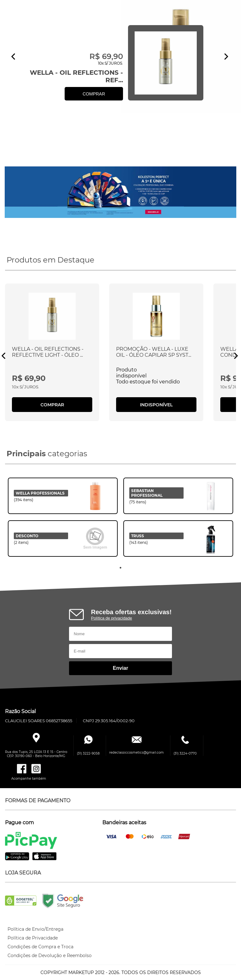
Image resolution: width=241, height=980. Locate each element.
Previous (13, 57)
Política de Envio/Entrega (35, 929)
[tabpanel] (63, 520)
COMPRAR (94, 94)
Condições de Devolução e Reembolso (50, 956)
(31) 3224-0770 (185, 753)
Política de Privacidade (33, 938)
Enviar (121, 668)
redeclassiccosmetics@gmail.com (137, 753)
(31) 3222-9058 (88, 753)
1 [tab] (120, 568)
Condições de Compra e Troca (40, 947)
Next (226, 57)
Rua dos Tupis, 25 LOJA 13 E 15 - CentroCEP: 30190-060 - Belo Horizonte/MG (36, 754)
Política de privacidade (112, 618)
